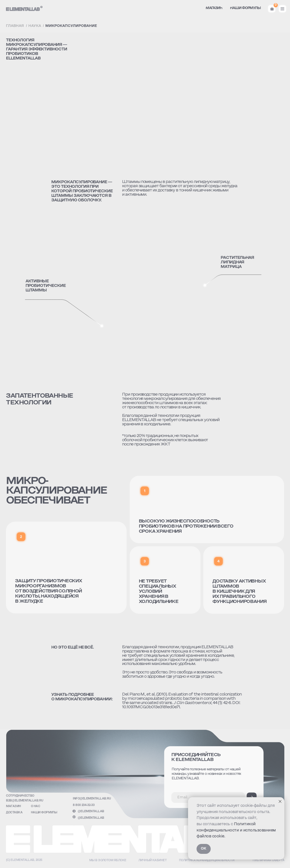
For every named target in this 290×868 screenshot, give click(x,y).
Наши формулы (44, 813)
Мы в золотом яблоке (108, 860)
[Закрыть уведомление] (280, 801)
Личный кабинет (153, 860)
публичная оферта (268, 860)
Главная (15, 26)
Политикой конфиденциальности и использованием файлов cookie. (236, 830)
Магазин (13, 806)
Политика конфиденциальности (207, 860)
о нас (35, 806)
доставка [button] (14, 813)
